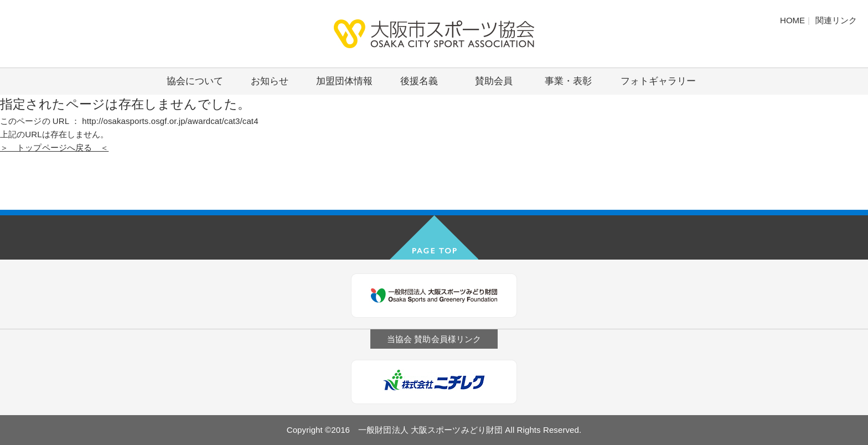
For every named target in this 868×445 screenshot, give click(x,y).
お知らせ (270, 81)
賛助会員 (494, 81)
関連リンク (836, 20)
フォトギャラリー (658, 81)
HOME (792, 20)
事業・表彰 (568, 81)
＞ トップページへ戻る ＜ (54, 148)
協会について (195, 81)
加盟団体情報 (344, 81)
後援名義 (419, 81)
